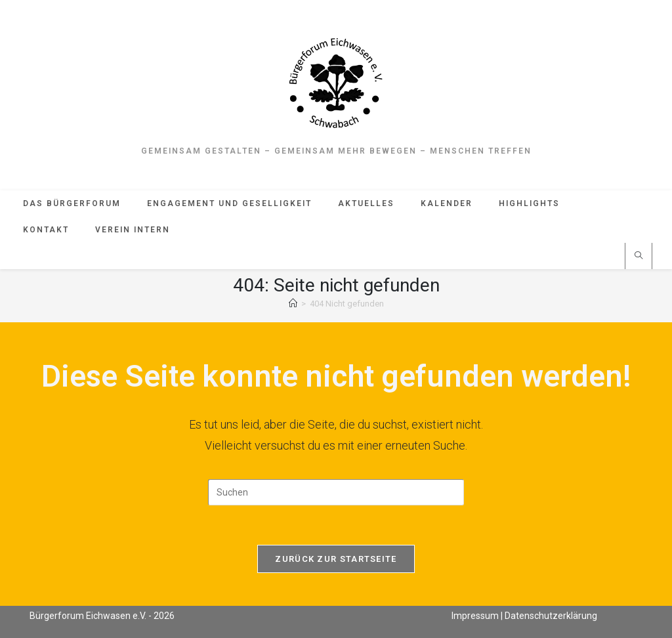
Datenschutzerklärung (551, 616)
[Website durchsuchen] (639, 257)
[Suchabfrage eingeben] (336, 492)
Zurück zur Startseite (336, 559)
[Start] (293, 304)
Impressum (475, 616)
